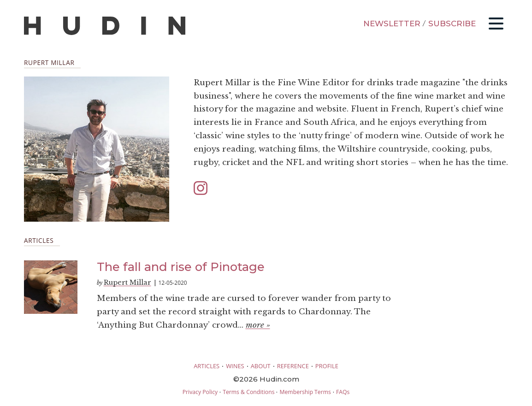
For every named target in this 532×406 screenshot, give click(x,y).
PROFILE (327, 366)
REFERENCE (293, 366)
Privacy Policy (200, 392)
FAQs (343, 392)
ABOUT (261, 366)
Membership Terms (305, 392)
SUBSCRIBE (452, 24)
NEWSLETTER (392, 24)
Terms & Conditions (248, 392)
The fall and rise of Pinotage (181, 267)
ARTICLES (207, 366)
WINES (235, 366)
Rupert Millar (127, 282)
